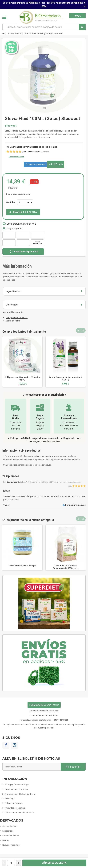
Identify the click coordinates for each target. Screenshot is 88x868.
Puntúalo (56, 164)
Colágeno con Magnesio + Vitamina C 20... (22, 379)
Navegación (4, 17)
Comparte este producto (23, 252)
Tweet (6, 505)
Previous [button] (78, 330)
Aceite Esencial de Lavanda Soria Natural (66, 379)
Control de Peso (10, 826)
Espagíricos (8, 831)
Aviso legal (10, 799)
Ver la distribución (17, 157)
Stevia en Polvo (13, 321)
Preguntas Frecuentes (15, 808)
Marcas (6, 840)
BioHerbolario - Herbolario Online (20, 794)
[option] (22, 362)
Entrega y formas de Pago (17, 785)
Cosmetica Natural (11, 836)
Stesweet (11, 126)
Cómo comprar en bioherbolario (20, 813)
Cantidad (11, 202)
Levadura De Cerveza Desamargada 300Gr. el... (66, 567)
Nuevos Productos (11, 845)
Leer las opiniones (35, 164)
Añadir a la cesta (54, 863)
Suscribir (73, 767)
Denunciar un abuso (74, 505)
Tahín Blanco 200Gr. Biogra (22, 566)
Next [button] (83, 330)
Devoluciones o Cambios (16, 789)
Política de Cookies (14, 803)
